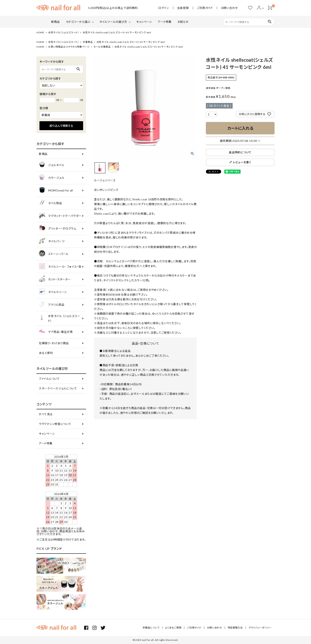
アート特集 (165, 22)
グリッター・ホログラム (58, 229)
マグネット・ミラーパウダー (60, 216)
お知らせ (183, 22)
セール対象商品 (102, 47)
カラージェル (52, 178)
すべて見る (46, 414)
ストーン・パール (54, 254)
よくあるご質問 (173, 628)
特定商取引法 (235, 628)
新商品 (56, 22)
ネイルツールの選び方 (113, 22)
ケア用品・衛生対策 (56, 332)
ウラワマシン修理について (55, 424)
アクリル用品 (52, 305)
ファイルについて (49, 379)
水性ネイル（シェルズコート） (64, 32)
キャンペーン (144, 22)
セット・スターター (55, 279)
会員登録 (183, 8)
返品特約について (240, 152)
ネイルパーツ (52, 241)
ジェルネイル (51, 165)
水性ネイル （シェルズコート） (60, 318)
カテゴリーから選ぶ (78, 22)
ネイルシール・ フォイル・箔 (60, 267)
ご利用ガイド (205, 8)
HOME (40, 32)
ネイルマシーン (53, 292)
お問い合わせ (229, 8)
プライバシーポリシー (260, 628)
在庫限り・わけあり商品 (54, 343)
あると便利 (46, 353)
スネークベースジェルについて (58, 388)
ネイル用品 (50, 203)
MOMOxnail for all (56, 191)
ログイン (164, 8)
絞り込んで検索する (61, 126)
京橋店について (151, 628)
